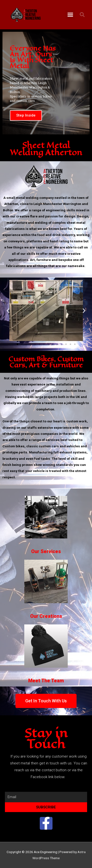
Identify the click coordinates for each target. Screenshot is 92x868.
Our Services (46, 551)
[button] (70, 15)
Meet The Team (46, 681)
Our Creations (46, 616)
